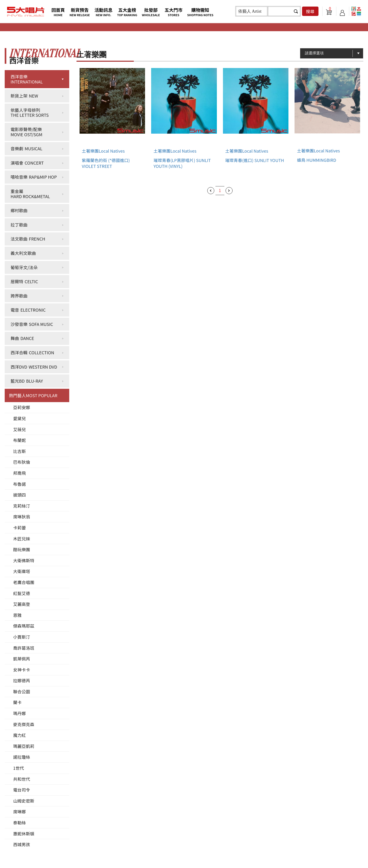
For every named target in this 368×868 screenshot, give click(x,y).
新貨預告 (80, 12)
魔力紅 (19, 735)
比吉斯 (19, 451)
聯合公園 (22, 691)
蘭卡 (17, 702)
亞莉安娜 (22, 407)
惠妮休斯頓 (24, 834)
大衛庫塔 (22, 571)
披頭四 (19, 495)
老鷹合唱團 (24, 582)
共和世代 (22, 779)
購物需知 (200, 12)
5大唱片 (26, 12)
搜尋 (310, 11)
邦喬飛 (19, 473)
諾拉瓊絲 (22, 757)
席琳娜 (19, 811)
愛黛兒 (19, 418)
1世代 (19, 768)
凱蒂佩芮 (22, 659)
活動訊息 (103, 12)
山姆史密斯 (24, 801)
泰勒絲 (19, 823)
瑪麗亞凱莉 (24, 746)
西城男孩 (22, 844)
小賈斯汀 (22, 637)
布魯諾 (19, 484)
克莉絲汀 (22, 506)
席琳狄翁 (22, 517)
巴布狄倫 (22, 462)
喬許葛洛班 (24, 648)
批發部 (151, 12)
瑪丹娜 (19, 713)
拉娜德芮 (22, 680)
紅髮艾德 (22, 593)
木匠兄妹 (22, 539)
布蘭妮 (19, 440)
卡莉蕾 (19, 528)
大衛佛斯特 (24, 560)
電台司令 (22, 790)
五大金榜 (127, 12)
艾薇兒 (19, 429)
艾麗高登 (22, 604)
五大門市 (173, 12)
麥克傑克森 (24, 724)
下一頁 (229, 191)
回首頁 (58, 12)
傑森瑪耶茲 (24, 626)
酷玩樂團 (22, 549)
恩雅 (17, 615)
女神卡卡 (22, 670)
